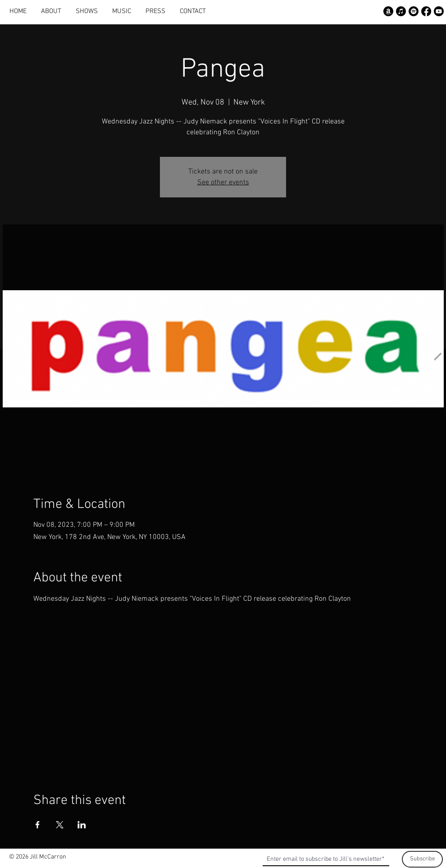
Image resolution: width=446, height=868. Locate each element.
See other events (223, 183)
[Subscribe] (422, 859)
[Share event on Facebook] (38, 825)
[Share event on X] (60, 825)
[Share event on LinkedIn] (82, 825)
